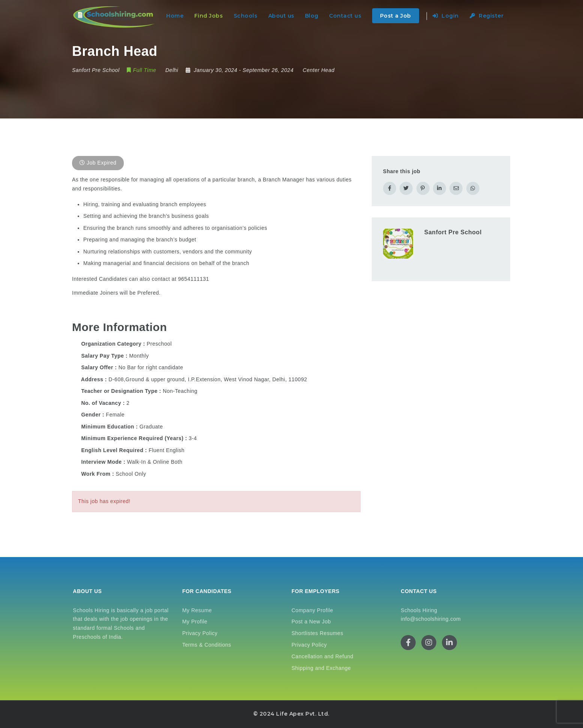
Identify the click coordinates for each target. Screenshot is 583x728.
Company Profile (312, 610)
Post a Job (396, 16)
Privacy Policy (200, 633)
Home (175, 16)
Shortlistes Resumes (317, 633)
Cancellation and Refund (322, 656)
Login (446, 16)
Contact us (345, 16)
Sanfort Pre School (453, 232)
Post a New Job (311, 622)
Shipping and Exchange (321, 668)
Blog (312, 16)
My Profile (195, 622)
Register (487, 16)
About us (281, 16)
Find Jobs (209, 16)
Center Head (319, 70)
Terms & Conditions (207, 645)
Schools (246, 16)
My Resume (197, 610)
